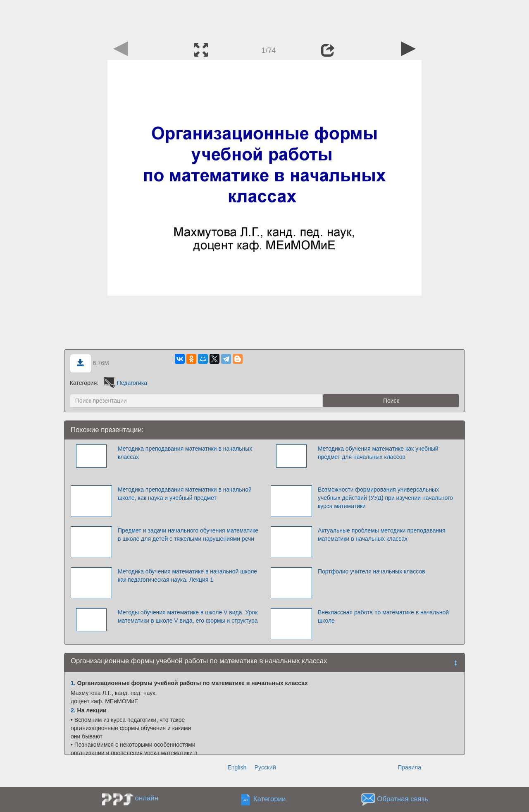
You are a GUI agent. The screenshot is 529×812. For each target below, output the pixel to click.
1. (73, 683)
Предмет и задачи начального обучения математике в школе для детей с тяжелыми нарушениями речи (188, 535)
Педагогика (125, 383)
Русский (265, 767)
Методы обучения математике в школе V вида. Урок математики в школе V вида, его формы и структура (188, 616)
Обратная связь (403, 799)
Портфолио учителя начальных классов (372, 571)
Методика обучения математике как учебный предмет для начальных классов (378, 453)
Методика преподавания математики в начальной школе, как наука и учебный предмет (185, 494)
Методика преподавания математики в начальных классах (185, 453)
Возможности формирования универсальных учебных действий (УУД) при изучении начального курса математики (385, 498)
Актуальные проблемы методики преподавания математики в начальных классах (382, 535)
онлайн (147, 798)
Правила (409, 767)
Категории (270, 799)
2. (73, 710)
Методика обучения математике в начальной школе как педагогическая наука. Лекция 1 (187, 576)
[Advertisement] (264, 19)
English (237, 767)
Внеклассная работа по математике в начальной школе (383, 616)
